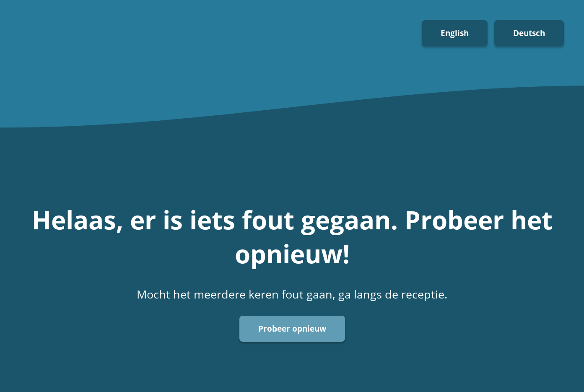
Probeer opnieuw (292, 328)
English (455, 33)
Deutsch (529, 33)
